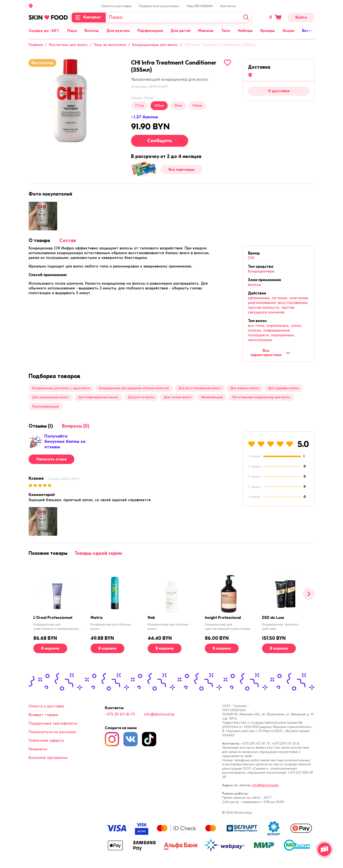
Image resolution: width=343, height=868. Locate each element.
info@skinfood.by (159, 714)
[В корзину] (50, 648)
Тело (226, 31)
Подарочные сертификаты (53, 723)
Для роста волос (141, 397)
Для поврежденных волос (98, 397)
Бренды (268, 31)
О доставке (279, 91)
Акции (288, 31)
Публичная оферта (46, 741)
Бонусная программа (48, 758)
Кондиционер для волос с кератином (61, 388)
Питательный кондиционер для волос (261, 397)
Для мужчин (118, 31)
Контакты (228, 6)
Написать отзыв (52, 459)
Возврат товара (43, 715)
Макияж (206, 31)
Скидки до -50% (44, 31)
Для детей (180, 31)
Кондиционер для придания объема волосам (134, 388)
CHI (251, 258)
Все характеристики (270, 353)
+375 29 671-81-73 (120, 714)
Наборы (245, 31)
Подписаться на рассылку (159, 6)
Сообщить (160, 141)
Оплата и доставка (116, 6)
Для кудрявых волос (284, 388)
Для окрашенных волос (51, 397)
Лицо (72, 31)
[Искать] (246, 18)
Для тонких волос (178, 397)
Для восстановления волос (200, 388)
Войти (301, 17)
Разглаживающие (46, 406)
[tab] (39, 240)
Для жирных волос (245, 388)
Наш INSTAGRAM (200, 6)
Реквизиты (38, 749)
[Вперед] (308, 594)
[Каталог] (89, 18)
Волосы (92, 31)
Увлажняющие (212, 397)
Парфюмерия (150, 31)
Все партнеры (182, 170)
